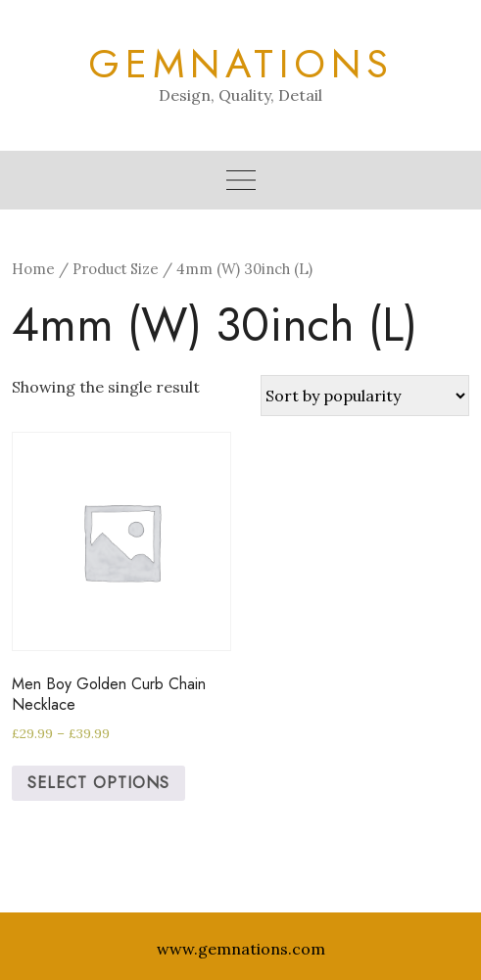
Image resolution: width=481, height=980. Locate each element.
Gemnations (241, 64)
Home (33, 269)
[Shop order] (365, 396)
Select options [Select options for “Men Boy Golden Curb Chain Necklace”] (98, 783)
